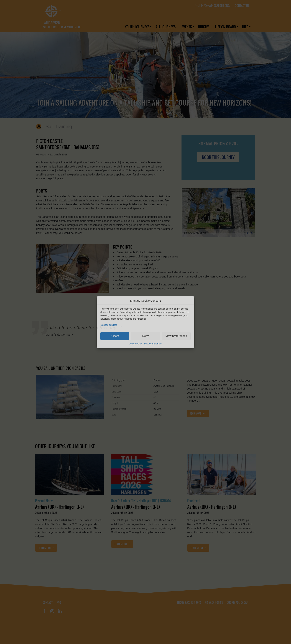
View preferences (176, 336)
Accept (115, 336)
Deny (145, 336)
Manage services (109, 325)
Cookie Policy (136, 344)
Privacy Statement (153, 344)
